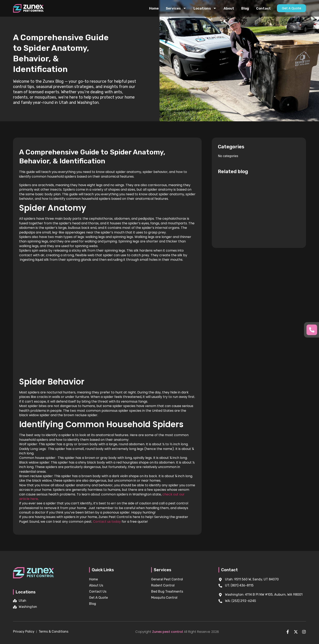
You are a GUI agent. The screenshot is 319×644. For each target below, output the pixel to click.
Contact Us (98, 591)
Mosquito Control (164, 598)
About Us (96, 585)
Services (176, 8)
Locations (205, 8)
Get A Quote (98, 598)
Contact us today (107, 522)
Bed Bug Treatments (167, 591)
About (229, 8)
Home (154, 8)
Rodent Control (163, 585)
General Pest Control (167, 579)
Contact (263, 8)
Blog (245, 8)
